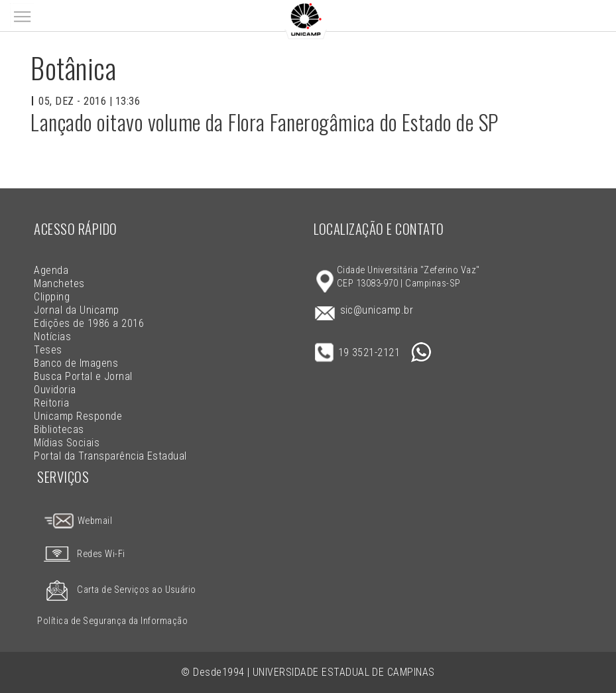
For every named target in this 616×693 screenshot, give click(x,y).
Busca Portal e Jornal (83, 376)
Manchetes (59, 283)
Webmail (78, 521)
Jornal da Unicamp (76, 310)
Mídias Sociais (67, 443)
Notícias (52, 337)
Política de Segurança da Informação (112, 621)
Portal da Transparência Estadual (110, 456)
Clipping (52, 297)
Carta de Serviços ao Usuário (116, 590)
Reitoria (51, 403)
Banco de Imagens (76, 363)
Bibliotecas (59, 429)
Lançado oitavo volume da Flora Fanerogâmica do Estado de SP (264, 122)
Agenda (51, 270)
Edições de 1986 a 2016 (89, 323)
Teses (48, 350)
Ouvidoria (55, 390)
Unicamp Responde (78, 416)
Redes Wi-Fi (81, 554)
